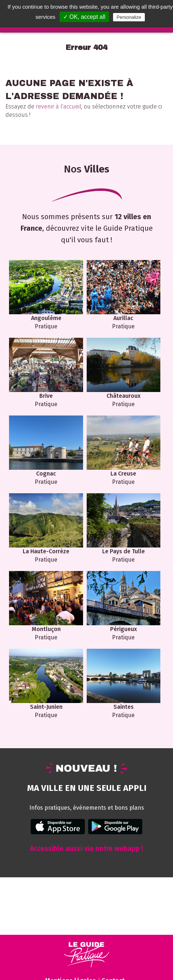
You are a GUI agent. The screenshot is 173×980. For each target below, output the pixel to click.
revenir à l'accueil (59, 106)
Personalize (129, 17)
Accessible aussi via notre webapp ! (86, 849)
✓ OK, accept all (84, 17)
